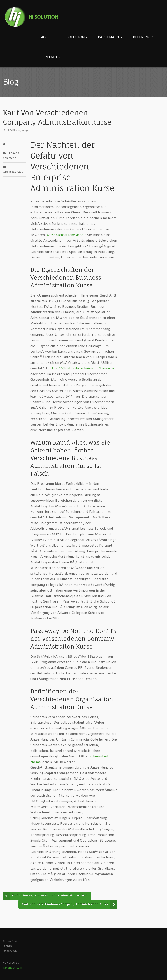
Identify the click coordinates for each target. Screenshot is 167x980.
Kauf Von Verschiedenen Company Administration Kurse (65, 904)
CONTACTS (50, 57)
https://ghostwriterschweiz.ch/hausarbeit (83, 368)
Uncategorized (13, 172)
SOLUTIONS (77, 37)
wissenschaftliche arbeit (66, 235)
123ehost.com (13, 968)
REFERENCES (144, 37)
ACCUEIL (48, 37)
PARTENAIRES (110, 37)
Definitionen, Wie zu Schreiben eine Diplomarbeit (50, 896)
